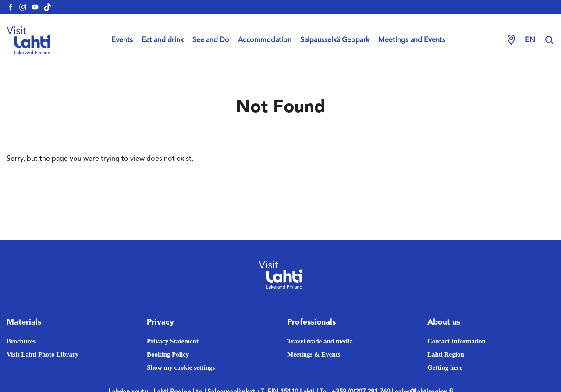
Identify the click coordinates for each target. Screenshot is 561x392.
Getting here (445, 367)
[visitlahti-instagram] (23, 7)
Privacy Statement (173, 341)
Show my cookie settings (181, 367)
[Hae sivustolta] (549, 40)
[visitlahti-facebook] (11, 7)
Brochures (21, 341)
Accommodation (265, 40)
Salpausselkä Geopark (335, 40)
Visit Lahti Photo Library (43, 354)
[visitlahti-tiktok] (47, 7)
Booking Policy (168, 354)
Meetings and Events (412, 40)
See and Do (211, 40)
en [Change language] (530, 40)
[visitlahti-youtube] (35, 7)
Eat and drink (163, 40)
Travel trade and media (320, 341)
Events (122, 40)
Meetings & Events (314, 354)
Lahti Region (446, 354)
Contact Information (456, 341)
